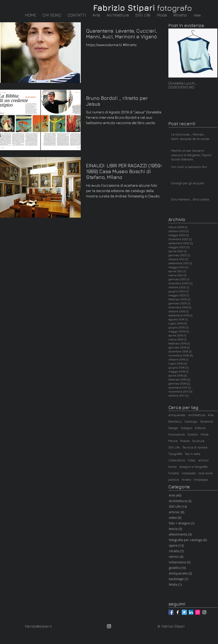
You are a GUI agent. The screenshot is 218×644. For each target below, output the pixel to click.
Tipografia (175, 454)
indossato (189, 473)
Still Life (174, 447)
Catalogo (191, 421)
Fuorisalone (177, 434)
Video (192, 460)
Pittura (173, 441)
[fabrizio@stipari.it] (41, 626)
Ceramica (207, 421)
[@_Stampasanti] (184, 612)
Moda (205, 434)
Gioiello (193, 434)
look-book (206, 473)
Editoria (200, 428)
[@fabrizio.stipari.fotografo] (178, 612)
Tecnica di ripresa (195, 447)
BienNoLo (175, 421)
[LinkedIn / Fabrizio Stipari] (191, 612)
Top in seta (193, 454)
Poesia (185, 441)
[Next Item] (210, 53)
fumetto (174, 473)
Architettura (197, 415)
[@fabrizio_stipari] (198, 612)
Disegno (187, 428)
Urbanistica (177, 460)
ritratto (186, 479)
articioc (204, 460)
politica (174, 479)
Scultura (198, 441)
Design (173, 428)
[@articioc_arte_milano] (204, 612)
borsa (173, 467)
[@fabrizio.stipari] (171, 612)
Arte (211, 415)
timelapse (201, 479)
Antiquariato (177, 415)
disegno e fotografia (193, 467)
